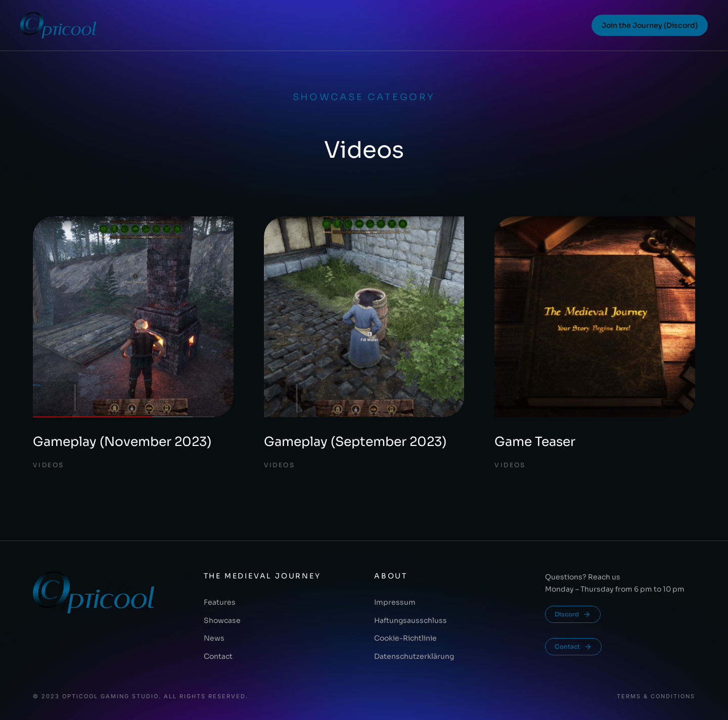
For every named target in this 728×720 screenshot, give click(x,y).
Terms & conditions (656, 696)
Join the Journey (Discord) (650, 25)
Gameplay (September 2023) (355, 442)
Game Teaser (535, 442)
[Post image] (133, 317)
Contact (573, 647)
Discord (573, 614)
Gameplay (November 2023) (122, 442)
